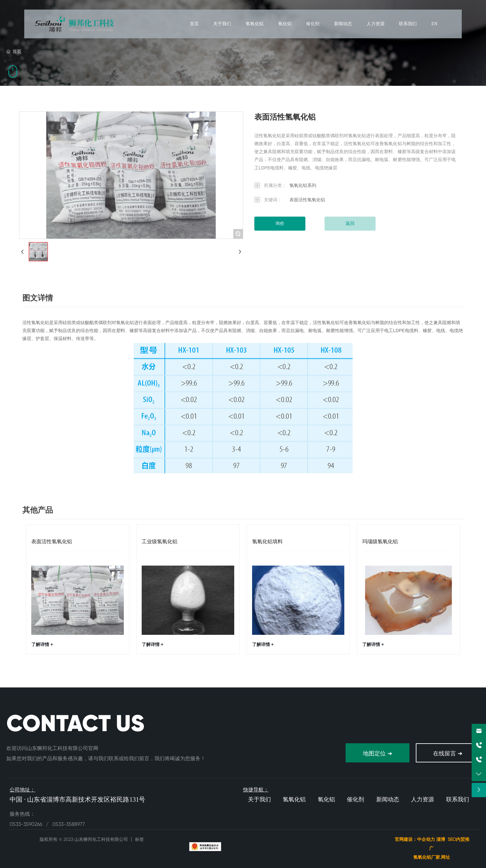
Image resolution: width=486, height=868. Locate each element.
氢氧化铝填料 (267, 542)
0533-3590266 (26, 824)
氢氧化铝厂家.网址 (432, 857)
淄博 (441, 839)
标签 (139, 839)
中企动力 (426, 839)
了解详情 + (42, 644)
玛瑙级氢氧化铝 (380, 542)
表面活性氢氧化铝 (52, 542)
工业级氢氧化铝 (160, 542)
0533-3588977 (69, 824)
